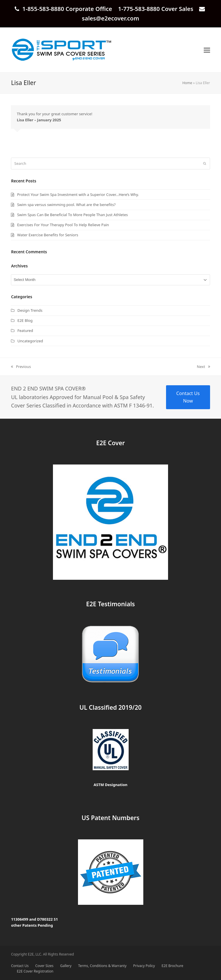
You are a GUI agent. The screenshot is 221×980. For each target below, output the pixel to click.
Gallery (66, 966)
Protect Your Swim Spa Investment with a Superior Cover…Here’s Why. (78, 195)
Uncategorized (30, 341)
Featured (25, 331)
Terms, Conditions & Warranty (102, 966)
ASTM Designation (110, 785)
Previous (21, 367)
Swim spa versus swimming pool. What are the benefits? (66, 205)
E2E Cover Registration (35, 971)
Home (187, 83)
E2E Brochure (173, 966)
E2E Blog (25, 320)
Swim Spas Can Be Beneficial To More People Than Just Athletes (72, 215)
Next (203, 367)
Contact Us (20, 966)
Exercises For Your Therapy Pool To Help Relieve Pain (63, 225)
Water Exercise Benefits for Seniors (47, 235)
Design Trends (30, 310)
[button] (207, 50)
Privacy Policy (144, 966)
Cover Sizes (44, 966)
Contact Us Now (188, 397)
